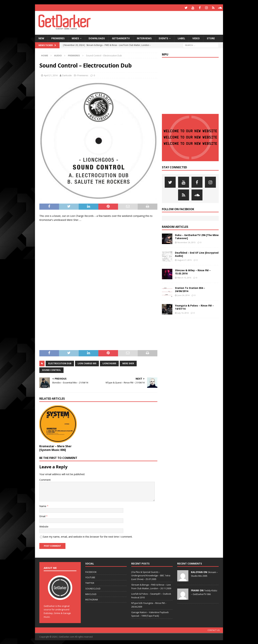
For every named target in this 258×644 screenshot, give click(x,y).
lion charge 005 (87, 363)
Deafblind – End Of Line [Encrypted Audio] (197, 254)
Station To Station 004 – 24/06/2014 (190, 289)
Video (196, 38)
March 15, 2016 (184, 277)
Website (44, 526)
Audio (58, 55)
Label (181, 38)
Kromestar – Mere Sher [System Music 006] (55, 448)
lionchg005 (109, 363)
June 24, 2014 (183, 295)
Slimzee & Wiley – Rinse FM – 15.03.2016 (193, 271)
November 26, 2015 (186, 242)
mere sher (128, 363)
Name (43, 506)
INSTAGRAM (92, 599)
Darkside (67, 75)
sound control (51, 370)
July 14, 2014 (183, 312)
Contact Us (214, 630)
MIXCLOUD (91, 594)
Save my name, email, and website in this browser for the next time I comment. (88, 536)
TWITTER (90, 582)
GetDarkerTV (121, 38)
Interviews (144, 38)
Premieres (58, 38)
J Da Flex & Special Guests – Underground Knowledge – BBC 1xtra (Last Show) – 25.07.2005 (151, 575)
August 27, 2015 (184, 259)
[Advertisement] (163, 22)
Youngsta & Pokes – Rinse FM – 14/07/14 (194, 307)
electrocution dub (60, 363)
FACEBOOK (91, 571)
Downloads (97, 38)
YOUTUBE (90, 577)
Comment (45, 479)
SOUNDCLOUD (93, 588)
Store (211, 38)
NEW (41, 38)
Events (163, 38)
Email (43, 516)
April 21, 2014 (51, 75)
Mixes (75, 38)
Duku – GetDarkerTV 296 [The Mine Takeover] (197, 236)
